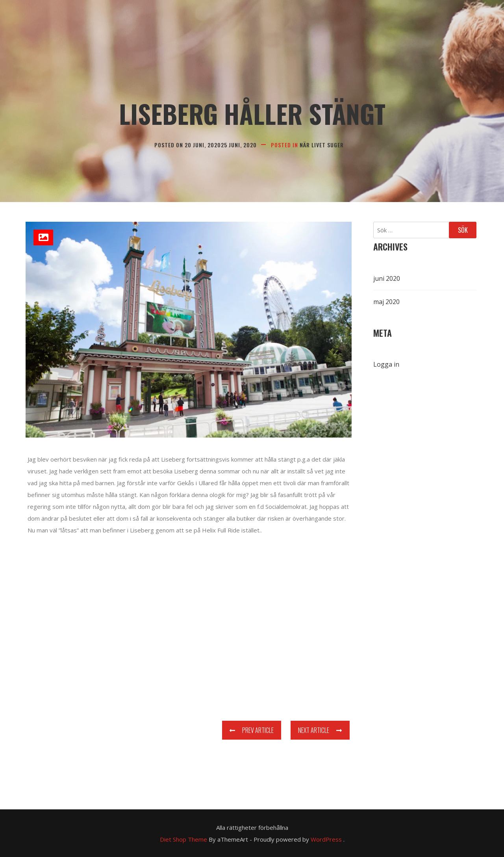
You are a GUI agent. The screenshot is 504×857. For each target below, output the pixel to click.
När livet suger (322, 145)
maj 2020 (386, 302)
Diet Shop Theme (183, 839)
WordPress (326, 839)
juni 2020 (387, 278)
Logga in (386, 364)
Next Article (320, 730)
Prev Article (252, 730)
